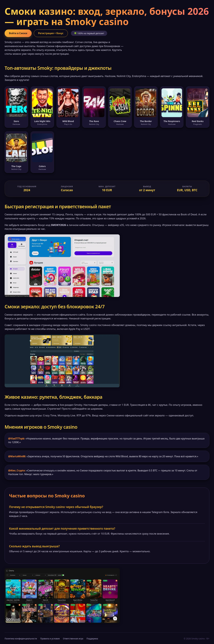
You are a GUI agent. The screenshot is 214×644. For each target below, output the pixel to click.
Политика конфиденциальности (21, 639)
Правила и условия (50, 639)
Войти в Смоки (18, 33)
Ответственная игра (73, 639)
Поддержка (92, 639)
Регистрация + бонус (51, 33)
